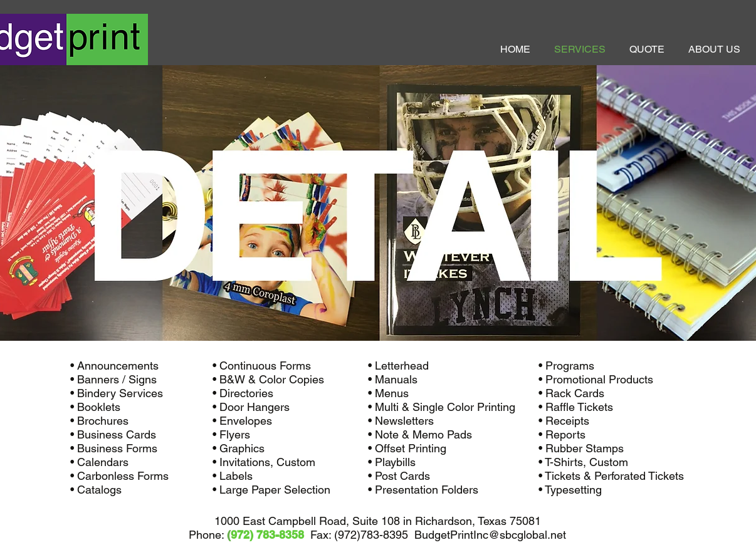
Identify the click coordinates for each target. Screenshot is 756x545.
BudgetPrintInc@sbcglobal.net (490, 535)
